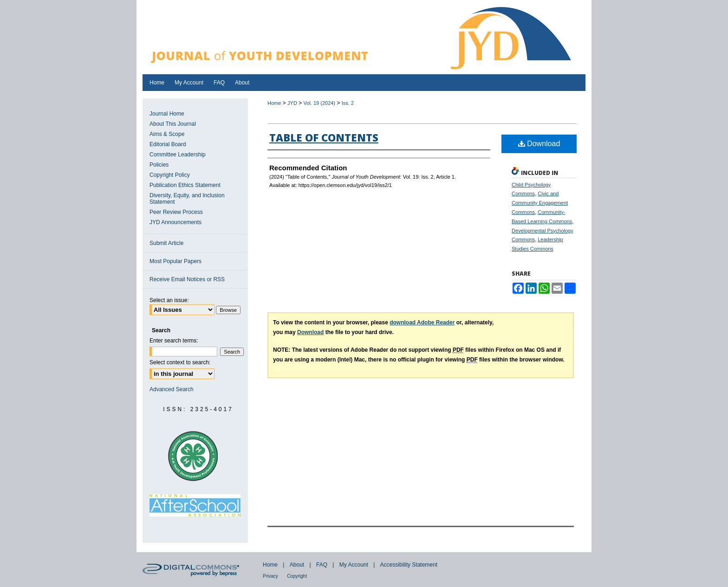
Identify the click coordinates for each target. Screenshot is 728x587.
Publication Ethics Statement (185, 185)
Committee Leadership (178, 155)
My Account (354, 565)
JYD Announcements (175, 222)
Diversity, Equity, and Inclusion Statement (187, 199)
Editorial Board (168, 144)
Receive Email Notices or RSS (187, 279)
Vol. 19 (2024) (320, 103)
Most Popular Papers (175, 261)
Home (274, 103)
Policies (159, 165)
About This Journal (173, 124)
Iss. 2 (348, 103)
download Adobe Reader (422, 323)
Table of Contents (324, 137)
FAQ (322, 565)
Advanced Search (172, 389)
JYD (292, 103)
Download (539, 144)
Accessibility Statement (409, 565)
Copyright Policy (170, 175)
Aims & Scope (167, 134)
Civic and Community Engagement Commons (540, 203)
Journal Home (167, 114)
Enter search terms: (174, 341)
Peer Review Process (176, 212)
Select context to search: (180, 362)
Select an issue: (169, 300)
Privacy (270, 576)
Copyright (297, 576)
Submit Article (166, 243)
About (297, 565)
